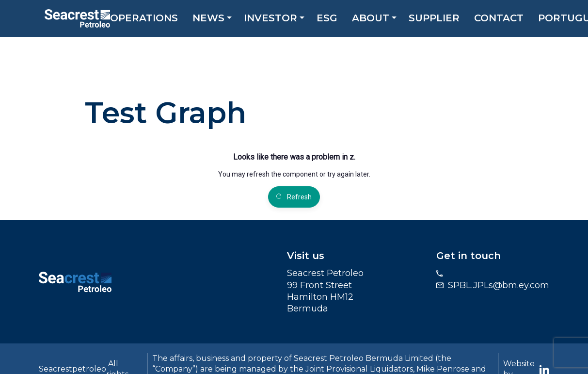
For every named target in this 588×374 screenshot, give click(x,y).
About (374, 19)
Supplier (438, 19)
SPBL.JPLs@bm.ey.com (499, 285)
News (212, 19)
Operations (148, 19)
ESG (331, 19)
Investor (274, 19)
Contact (503, 19)
